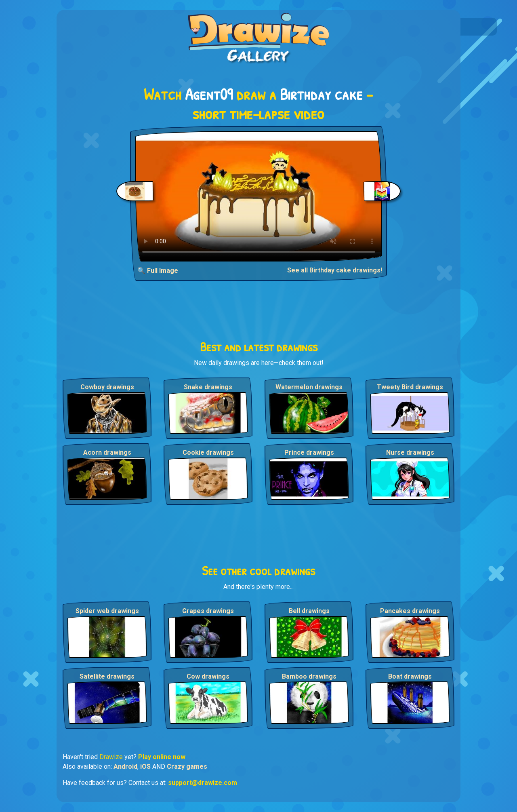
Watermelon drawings (309, 387)
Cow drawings (208, 676)
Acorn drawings (107, 452)
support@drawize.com (203, 783)
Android (125, 767)
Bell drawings (309, 611)
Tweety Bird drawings (410, 387)
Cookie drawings (208, 452)
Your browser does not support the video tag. (259, 196)
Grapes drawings (208, 611)
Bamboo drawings (309, 676)
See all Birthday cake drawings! (335, 270)
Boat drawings (410, 676)
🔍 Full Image (158, 271)
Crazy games (187, 767)
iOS (145, 767)
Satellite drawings (107, 676)
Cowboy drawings (107, 387)
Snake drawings (208, 387)
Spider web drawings (107, 611)
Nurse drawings (410, 452)
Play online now (162, 757)
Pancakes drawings (410, 611)
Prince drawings (309, 452)
